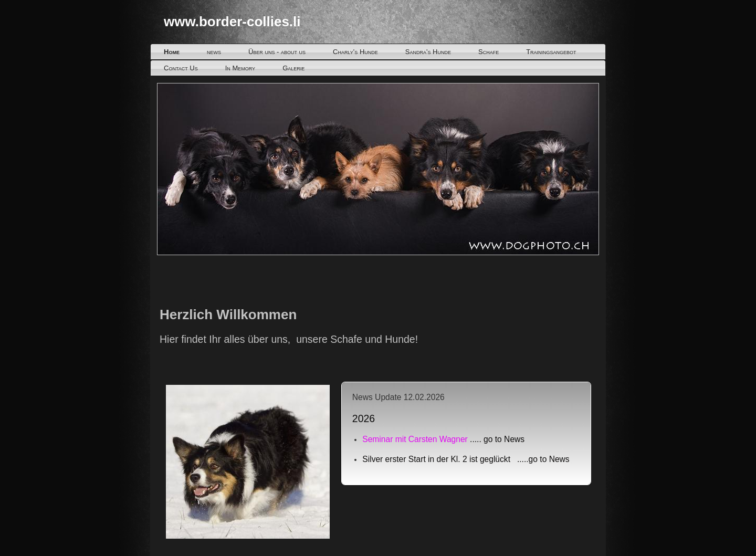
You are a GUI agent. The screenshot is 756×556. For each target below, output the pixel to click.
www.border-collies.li (232, 22)
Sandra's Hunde (428, 52)
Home (172, 52)
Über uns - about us (277, 52)
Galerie (293, 68)
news (214, 52)
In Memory (240, 68)
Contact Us (181, 68)
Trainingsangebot (551, 52)
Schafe (489, 52)
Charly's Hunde (355, 52)
